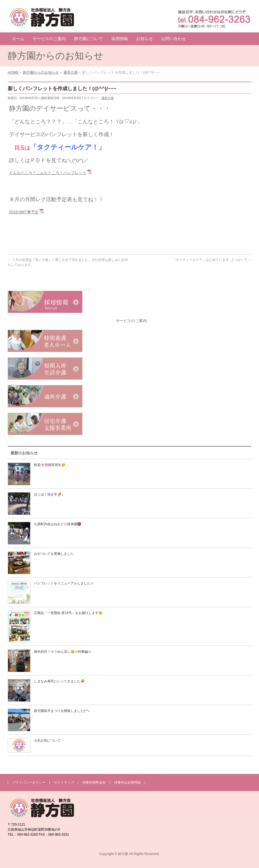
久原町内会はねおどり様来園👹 (58, 524)
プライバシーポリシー (29, 783)
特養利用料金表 (94, 783)
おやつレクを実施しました (54, 554)
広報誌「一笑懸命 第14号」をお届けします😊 (68, 613)
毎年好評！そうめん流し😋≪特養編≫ (63, 652)
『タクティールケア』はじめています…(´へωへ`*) (212, 260)
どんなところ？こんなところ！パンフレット (48, 173)
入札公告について (47, 740)
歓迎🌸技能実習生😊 (50, 465)
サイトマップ (64, 783)
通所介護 (108, 98)
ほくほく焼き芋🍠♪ (49, 494)
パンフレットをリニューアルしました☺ (64, 583)
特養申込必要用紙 (127, 783)
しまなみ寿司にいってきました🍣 (59, 681)
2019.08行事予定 (24, 212)
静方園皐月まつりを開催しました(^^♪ (62, 711)
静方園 (123, 854)
